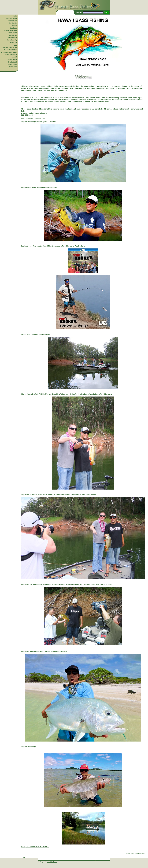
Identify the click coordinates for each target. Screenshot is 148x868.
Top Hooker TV (13, 62)
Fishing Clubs (13, 67)
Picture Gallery (13, 33)
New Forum (14, 28)
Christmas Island (12, 38)
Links (15, 45)
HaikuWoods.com (52, 862)
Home (15, 16)
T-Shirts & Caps (12, 64)
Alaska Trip (14, 42)
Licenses (14, 25)
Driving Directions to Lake (9, 52)
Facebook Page (12, 21)
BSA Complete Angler (11, 50)
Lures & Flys (13, 35)
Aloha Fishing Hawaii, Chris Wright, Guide (83, 486)
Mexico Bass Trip (12, 40)
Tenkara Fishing (12, 59)
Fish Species (13, 23)
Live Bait (14, 57)
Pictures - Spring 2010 (10, 30)
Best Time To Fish (12, 18)
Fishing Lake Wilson (11, 55)
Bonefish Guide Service (10, 47)
